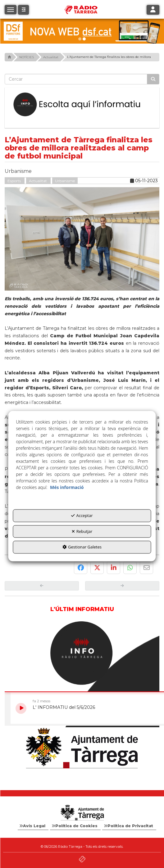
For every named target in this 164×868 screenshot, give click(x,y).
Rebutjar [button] (82, 531)
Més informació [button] (67, 487)
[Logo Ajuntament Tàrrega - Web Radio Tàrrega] (82, 813)
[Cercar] (153, 79)
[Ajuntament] (82, 749)
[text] (76, 79)
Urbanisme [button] (65, 181)
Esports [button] (15, 181)
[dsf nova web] (82, 31)
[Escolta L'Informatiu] (82, 105)
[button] (23, 10)
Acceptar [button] (82, 515)
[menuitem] (33, 826)
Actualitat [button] (38, 181)
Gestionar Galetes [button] (82, 547)
